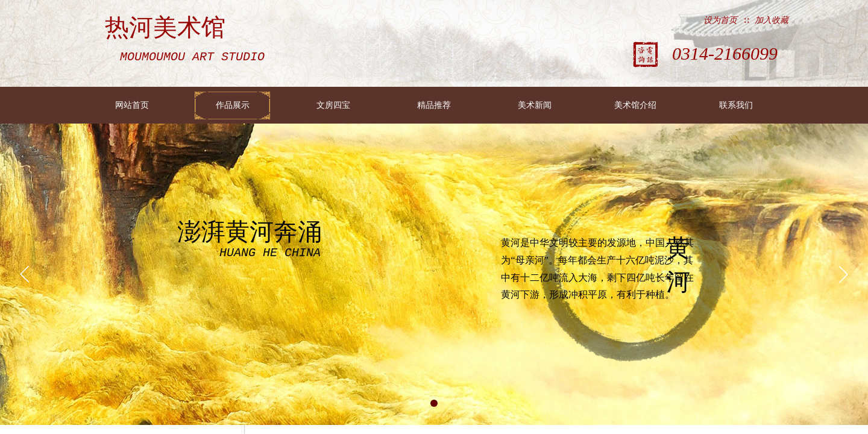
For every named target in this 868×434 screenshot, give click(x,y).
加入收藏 (772, 20)
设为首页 (720, 20)
